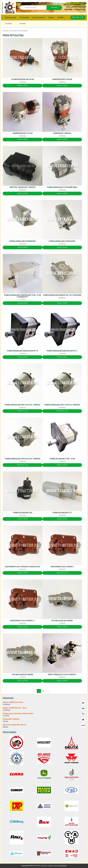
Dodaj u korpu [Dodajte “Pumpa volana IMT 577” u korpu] (62, 519)
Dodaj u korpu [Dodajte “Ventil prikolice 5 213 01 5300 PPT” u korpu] (62, 681)
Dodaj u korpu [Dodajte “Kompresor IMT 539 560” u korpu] (62, 86)
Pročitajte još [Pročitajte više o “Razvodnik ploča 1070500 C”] (62, 573)
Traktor (9, 7)
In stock (9, 24)
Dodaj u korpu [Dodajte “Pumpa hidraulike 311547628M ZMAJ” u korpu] (62, 193)
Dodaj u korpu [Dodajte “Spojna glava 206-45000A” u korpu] (23, 681)
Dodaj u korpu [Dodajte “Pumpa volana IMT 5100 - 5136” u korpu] (62, 465)
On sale (23, 24)
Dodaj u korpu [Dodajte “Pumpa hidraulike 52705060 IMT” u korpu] (23, 247)
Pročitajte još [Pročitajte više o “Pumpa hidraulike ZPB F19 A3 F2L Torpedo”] (62, 411)
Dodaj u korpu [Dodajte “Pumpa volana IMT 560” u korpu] (23, 519)
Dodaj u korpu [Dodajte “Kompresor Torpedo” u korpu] (62, 139)
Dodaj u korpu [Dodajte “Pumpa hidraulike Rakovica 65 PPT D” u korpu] (23, 357)
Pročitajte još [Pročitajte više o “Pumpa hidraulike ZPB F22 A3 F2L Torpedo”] (23, 465)
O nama (51, 17)
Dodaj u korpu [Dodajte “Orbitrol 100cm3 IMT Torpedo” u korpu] (23, 193)
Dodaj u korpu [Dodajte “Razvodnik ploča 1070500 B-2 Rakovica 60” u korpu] (23, 573)
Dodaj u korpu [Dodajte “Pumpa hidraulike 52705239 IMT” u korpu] (62, 247)
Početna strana (10, 17)
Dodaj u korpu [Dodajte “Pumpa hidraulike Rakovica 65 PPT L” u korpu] (62, 357)
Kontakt (60, 17)
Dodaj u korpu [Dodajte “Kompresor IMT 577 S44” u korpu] (23, 139)
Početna (5, 31)
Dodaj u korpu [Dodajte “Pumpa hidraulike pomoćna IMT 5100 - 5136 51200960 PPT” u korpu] (23, 303)
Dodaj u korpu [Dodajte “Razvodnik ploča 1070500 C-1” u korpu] (23, 627)
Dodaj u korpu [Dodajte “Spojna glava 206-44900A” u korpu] (62, 627)
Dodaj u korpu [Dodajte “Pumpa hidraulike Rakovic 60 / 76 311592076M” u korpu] (62, 303)
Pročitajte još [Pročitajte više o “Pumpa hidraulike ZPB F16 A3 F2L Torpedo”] (23, 411)
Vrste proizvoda (39, 17)
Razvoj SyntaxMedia (60, 866)
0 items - (78, 17)
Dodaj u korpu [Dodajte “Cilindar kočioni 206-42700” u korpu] (23, 86)
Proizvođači (24, 17)
